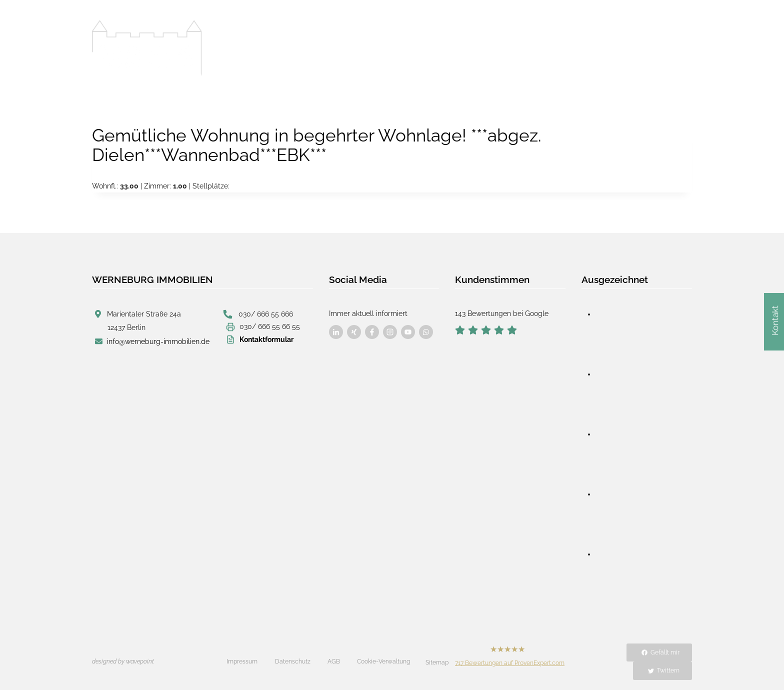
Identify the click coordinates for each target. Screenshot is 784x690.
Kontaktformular (266, 338)
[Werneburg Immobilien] (147, 48)
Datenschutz (293, 661)
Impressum (242, 661)
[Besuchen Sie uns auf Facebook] (336, 332)
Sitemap (437, 662)
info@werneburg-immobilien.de (158, 340)
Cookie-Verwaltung (383, 661)
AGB (334, 661)
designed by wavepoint (123, 661)
